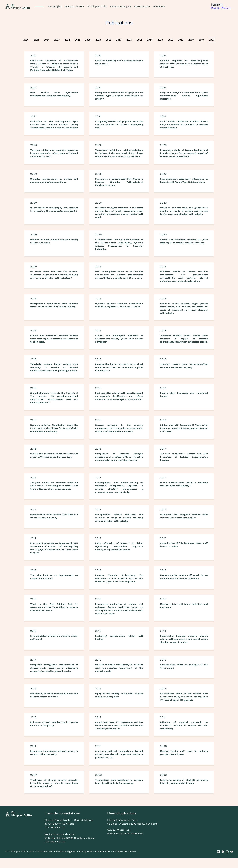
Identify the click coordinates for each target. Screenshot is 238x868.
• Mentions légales (65, 861)
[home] (18, 6)
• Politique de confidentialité (93, 861)
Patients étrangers (121, 6)
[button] (55, 6)
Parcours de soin (74, 6)
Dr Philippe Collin (97, 6)
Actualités (159, 6)
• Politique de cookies (124, 861)
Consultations (142, 6)
